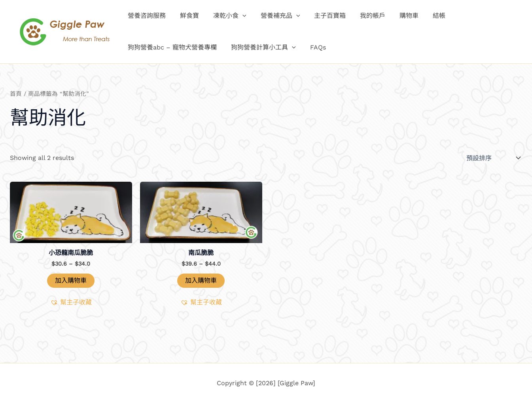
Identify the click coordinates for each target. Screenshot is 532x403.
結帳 (427, 16)
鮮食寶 (187, 16)
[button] (239, 16)
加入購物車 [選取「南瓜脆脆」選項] (201, 280)
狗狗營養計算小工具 (261, 48)
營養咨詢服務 (146, 16)
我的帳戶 (364, 16)
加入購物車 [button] (71, 280)
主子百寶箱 (323, 16)
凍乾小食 (226, 16)
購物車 (399, 16)
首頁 (16, 94)
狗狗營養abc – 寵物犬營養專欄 (171, 47)
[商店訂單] (493, 158)
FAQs (314, 47)
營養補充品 (275, 16)
